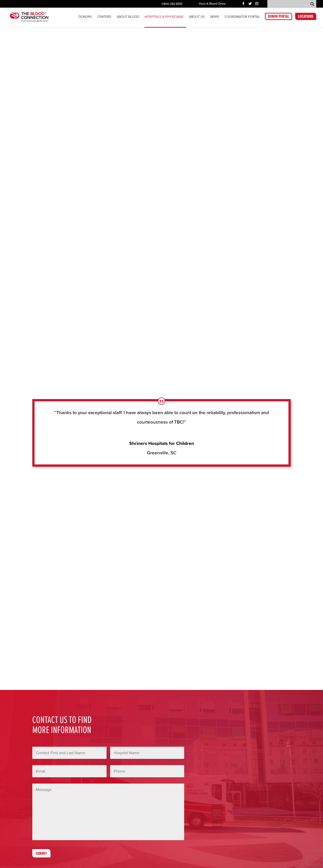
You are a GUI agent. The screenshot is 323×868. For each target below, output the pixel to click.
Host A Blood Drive (212, 4)
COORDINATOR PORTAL (242, 17)
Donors (85, 17)
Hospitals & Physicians (164, 17)
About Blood (128, 17)
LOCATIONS (306, 17)
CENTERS (104, 17)
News (215, 17)
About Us (197, 17)
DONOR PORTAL (278, 17)
